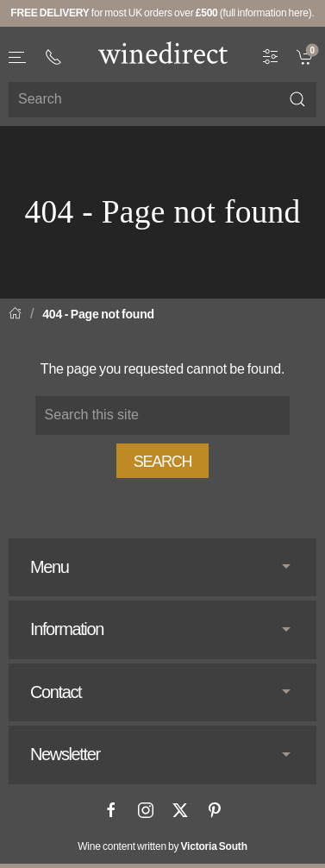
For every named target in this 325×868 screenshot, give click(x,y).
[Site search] (162, 100)
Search (163, 462)
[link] (306, 55)
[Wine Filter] (271, 55)
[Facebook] (111, 810)
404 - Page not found (98, 314)
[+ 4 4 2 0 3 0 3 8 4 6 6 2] (53, 57)
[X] (180, 810)
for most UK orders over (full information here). (162, 13)
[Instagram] (146, 810)
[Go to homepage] (163, 53)
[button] (18, 57)
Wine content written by (162, 846)
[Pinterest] (215, 810)
